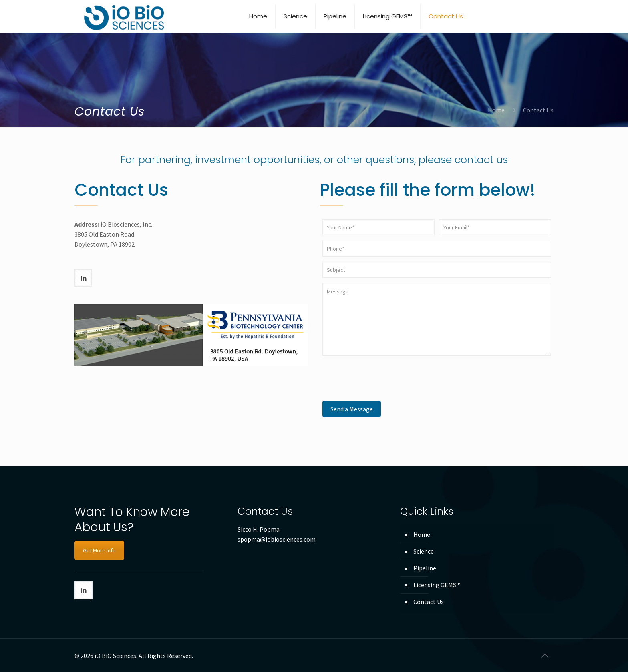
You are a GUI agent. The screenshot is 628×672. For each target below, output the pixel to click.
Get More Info (99, 550)
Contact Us (429, 602)
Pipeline (425, 568)
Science (424, 551)
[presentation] (383, 378)
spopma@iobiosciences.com (277, 539)
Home (496, 110)
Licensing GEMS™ (437, 585)
